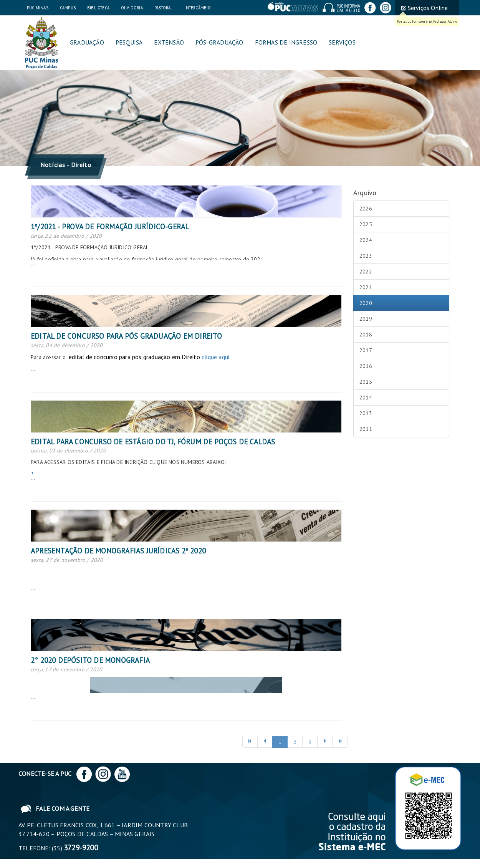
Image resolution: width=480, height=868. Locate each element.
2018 (366, 335)
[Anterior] (250, 742)
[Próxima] (325, 742)
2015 (366, 382)
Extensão (169, 42)
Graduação (87, 42)
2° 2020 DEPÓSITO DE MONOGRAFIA (90, 660)
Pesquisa (129, 42)
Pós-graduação (219, 42)
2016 (366, 366)
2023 (366, 256)
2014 (366, 398)
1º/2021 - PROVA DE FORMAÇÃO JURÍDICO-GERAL (110, 227)
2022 (366, 272)
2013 (366, 413)
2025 (366, 224)
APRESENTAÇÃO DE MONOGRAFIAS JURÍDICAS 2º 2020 (118, 551)
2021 (366, 287)
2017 (366, 350)
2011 (366, 429)
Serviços (342, 42)
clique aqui (215, 357)
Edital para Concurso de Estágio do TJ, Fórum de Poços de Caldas (153, 442)
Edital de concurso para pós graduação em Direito (127, 336)
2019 (366, 319)
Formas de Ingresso (286, 42)
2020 (366, 303)
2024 (366, 240)
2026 (366, 209)
